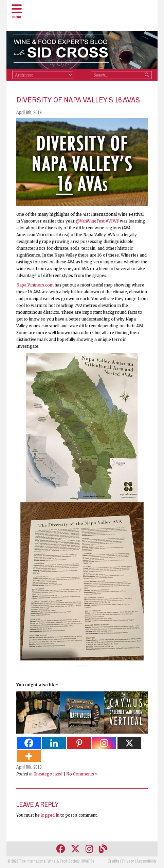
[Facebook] (29, 743)
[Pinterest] (79, 743)
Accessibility (147, 861)
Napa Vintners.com (35, 285)
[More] (29, 756)
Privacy (128, 861)
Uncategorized (48, 774)
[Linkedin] (54, 743)
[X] (129, 743)
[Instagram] (104, 743)
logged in (50, 815)
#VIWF (112, 221)
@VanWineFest (90, 221)
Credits (113, 861)
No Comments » (82, 774)
